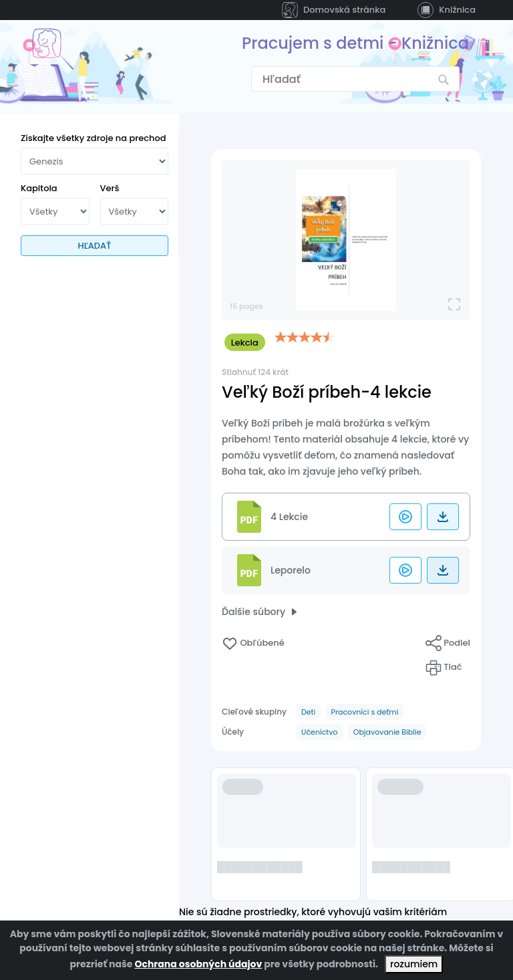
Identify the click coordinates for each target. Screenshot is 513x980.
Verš (110, 188)
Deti (308, 712)
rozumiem (414, 964)
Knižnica (447, 10)
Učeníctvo (320, 732)
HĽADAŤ (95, 246)
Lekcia (245, 343)
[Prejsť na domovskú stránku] (46, 43)
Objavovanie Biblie (387, 732)
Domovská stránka (334, 10)
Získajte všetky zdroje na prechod (94, 138)
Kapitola (39, 188)
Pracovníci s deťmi (365, 712)
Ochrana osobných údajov (198, 964)
